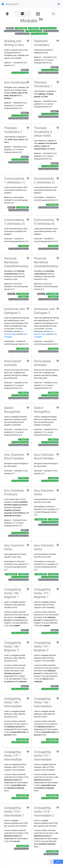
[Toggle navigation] (59, 4)
